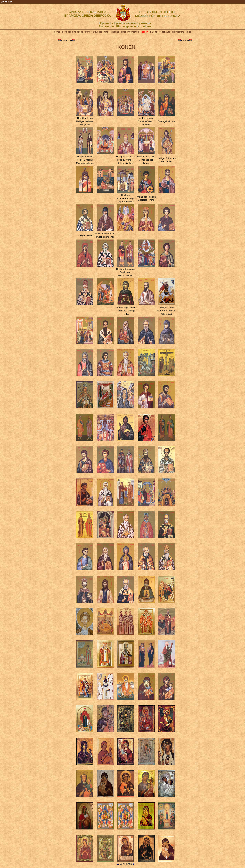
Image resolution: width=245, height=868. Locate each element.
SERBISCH (67, 41)
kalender (155, 32)
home (57, 32)
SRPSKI (185, 41)
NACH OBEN (126, 864)
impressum (178, 32)
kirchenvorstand (130, 32)
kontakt (166, 32)
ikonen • (145, 32)
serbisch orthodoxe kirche (76, 32)
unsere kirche (112, 32)
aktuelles (97, 32)
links (188, 32)
